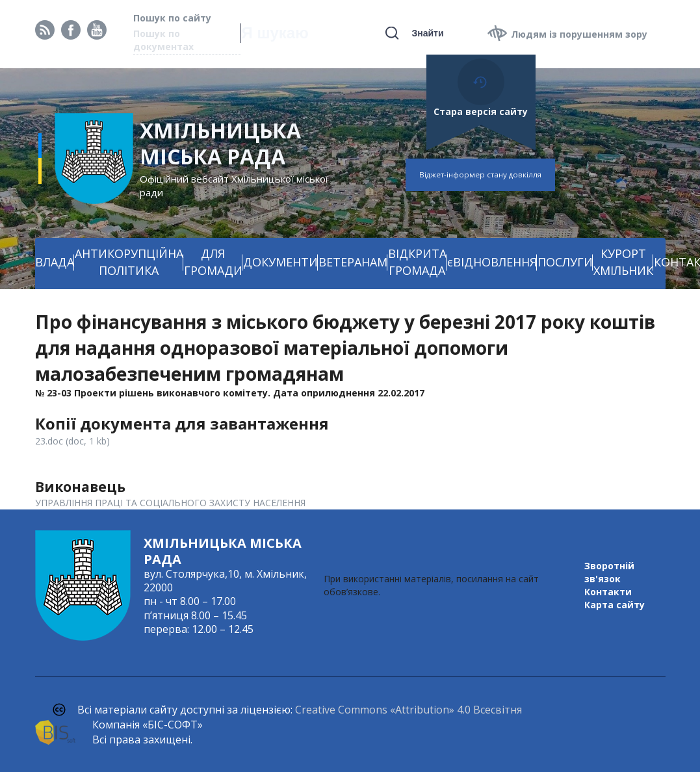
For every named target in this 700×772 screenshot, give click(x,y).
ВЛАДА (55, 262)
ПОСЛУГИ (565, 262)
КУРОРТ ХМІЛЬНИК (623, 262)
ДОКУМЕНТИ (280, 262)
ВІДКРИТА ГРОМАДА (417, 262)
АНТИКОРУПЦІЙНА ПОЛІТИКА (129, 262)
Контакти (608, 592)
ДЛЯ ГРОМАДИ (213, 262)
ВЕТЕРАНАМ (353, 262)
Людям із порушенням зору (579, 34)
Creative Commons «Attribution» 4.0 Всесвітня (408, 710)
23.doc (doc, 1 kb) (72, 441)
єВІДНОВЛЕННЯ (492, 262)
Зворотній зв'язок (609, 572)
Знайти (427, 33)
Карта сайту (615, 605)
